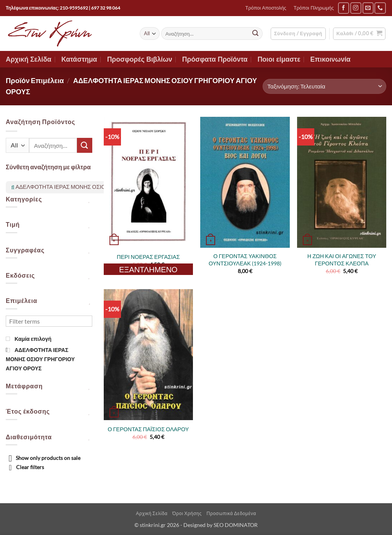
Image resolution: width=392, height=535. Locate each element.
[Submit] (255, 34)
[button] (298, 34)
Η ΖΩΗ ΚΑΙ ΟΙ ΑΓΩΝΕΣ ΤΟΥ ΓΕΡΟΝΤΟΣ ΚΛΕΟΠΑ (342, 260)
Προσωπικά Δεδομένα (231, 513)
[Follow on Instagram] (356, 8)
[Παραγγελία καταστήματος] (324, 86)
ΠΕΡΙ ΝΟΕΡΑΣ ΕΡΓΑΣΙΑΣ (148, 257)
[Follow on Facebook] (344, 8)
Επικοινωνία (331, 59)
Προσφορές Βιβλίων (140, 59)
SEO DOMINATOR (236, 525)
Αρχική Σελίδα (29, 59)
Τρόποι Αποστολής (266, 8)
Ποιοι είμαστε (279, 59)
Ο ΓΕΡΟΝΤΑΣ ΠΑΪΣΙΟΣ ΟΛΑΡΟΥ (148, 429)
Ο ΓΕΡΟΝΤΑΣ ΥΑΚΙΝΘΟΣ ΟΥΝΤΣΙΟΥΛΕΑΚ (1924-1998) (245, 260)
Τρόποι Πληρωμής (314, 8)
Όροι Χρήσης (187, 513)
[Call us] (380, 8)
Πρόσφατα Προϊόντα (215, 59)
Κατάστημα (79, 59)
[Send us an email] (368, 8)
